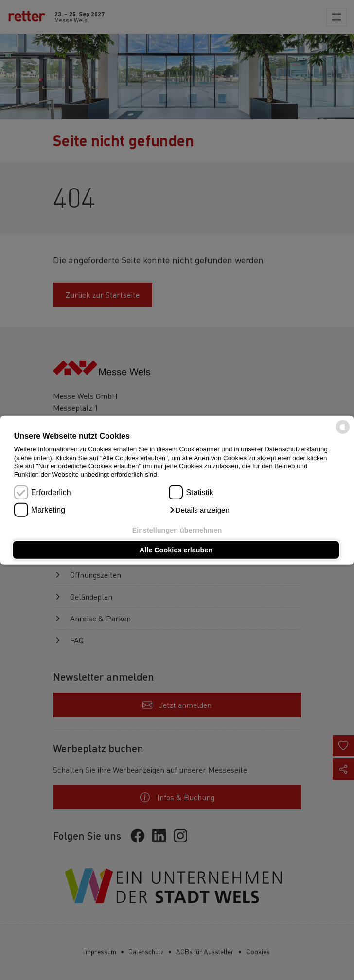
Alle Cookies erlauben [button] (176, 550)
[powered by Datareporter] (343, 433)
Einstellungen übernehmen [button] (177, 530)
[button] (199, 510)
